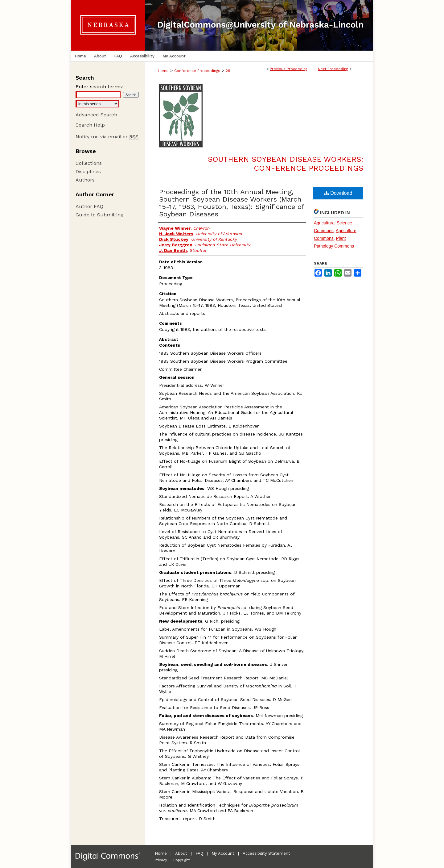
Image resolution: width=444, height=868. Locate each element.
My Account (223, 853)
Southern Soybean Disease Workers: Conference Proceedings (286, 164)
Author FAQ (89, 206)
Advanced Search (96, 115)
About (181, 853)
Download (338, 193)
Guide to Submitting (99, 215)
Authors (85, 180)
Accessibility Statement (266, 853)
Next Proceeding (333, 69)
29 (228, 71)
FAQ (199, 853)
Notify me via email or (107, 137)
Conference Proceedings (197, 71)
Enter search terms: (99, 87)
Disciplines (88, 171)
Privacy (161, 860)
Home (163, 71)
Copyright (181, 860)
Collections (89, 163)
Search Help (90, 125)
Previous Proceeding (289, 69)
